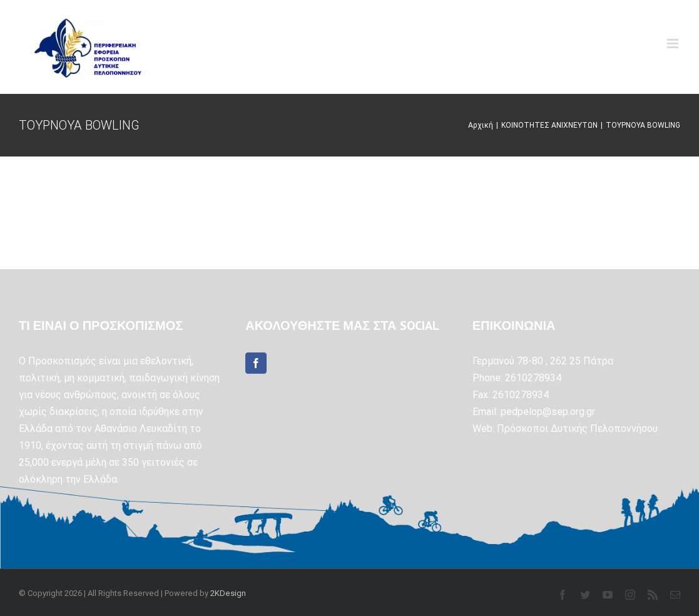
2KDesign (228, 593)
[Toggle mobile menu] (674, 44)
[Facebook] (256, 363)
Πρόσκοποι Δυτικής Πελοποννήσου (577, 429)
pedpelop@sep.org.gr (548, 412)
